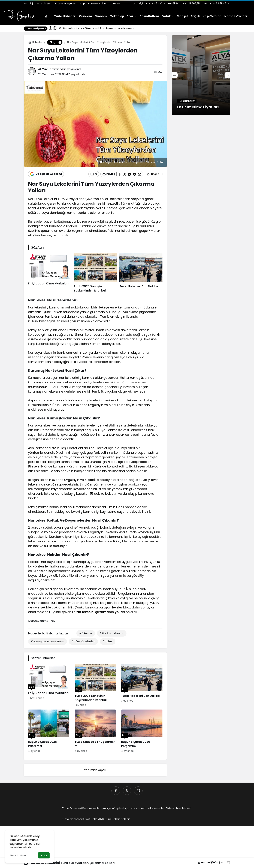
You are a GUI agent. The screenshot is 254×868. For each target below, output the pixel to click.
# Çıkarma (85, 633)
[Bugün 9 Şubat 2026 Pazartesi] (49, 731)
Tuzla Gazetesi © (73, 819)
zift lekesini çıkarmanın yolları (101, 612)
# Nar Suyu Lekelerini (111, 633)
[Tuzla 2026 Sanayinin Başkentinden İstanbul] (95, 273)
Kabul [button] (44, 856)
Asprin (33, 400)
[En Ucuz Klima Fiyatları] (201, 75)
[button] (211, 863)
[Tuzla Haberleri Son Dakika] (141, 273)
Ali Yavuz (45, 69)
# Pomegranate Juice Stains (47, 642)
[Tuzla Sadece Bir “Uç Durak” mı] (95, 731)
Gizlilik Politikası (18, 855)
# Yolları (107, 642)
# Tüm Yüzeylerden (83, 642)
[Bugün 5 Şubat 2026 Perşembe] (142, 731)
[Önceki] (50, 28)
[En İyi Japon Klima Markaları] (50, 273)
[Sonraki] (55, 28)
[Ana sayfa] (46, 16)
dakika (93, 480)
